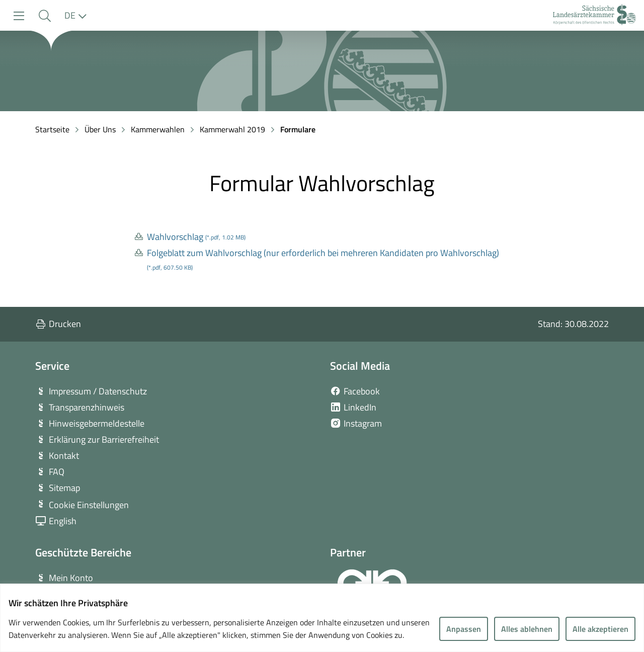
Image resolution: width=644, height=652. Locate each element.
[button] (45, 16)
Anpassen (464, 629)
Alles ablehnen (527, 629)
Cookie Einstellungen (89, 505)
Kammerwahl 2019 (232, 129)
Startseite (52, 129)
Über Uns (100, 129)
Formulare (298, 129)
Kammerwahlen (158, 129)
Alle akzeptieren (600, 629)
